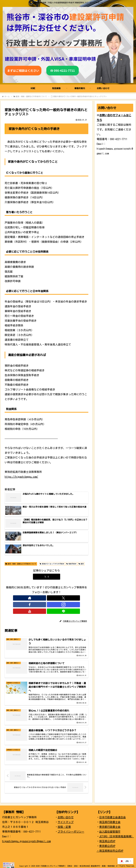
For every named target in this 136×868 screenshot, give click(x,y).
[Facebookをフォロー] (43, 598)
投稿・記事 (64, 825)
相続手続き (71, 564)
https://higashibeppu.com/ (21, 477)
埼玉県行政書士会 (110, 820)
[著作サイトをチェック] (31, 598)
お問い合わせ (66, 815)
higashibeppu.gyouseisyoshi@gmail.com (26, 839)
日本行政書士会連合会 (112, 815)
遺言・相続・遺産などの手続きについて (21, 564)
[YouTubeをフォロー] (56, 598)
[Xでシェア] (47, 577)
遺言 (81, 564)
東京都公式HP (107, 844)
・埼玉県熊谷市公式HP (110, 849)
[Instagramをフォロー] (50, 598)
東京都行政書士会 (110, 825)
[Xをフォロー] (37, 598)
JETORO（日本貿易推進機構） (117, 834)
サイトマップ (66, 820)
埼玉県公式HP (107, 839)
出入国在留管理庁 (110, 830)
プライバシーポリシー (71, 830)
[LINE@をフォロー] (62, 598)
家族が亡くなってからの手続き (52, 564)
